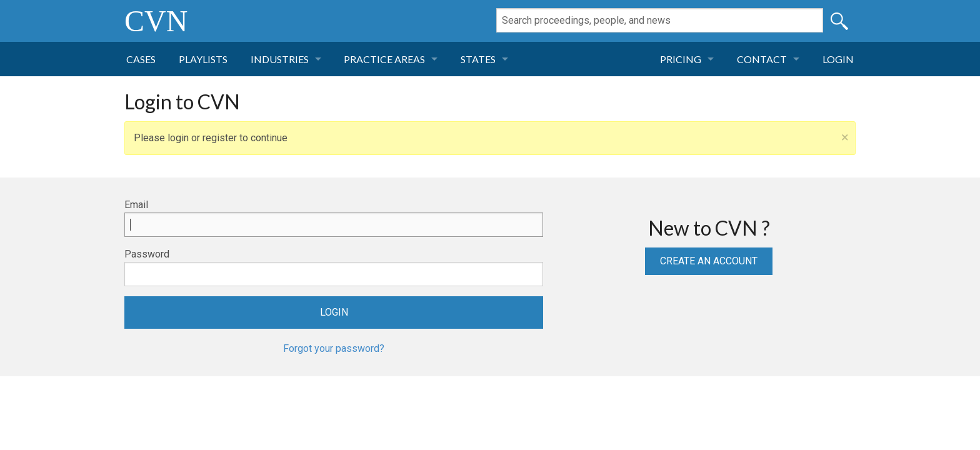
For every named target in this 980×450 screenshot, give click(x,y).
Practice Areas (384, 59)
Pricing (681, 59)
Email (136, 205)
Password (147, 254)
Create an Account (709, 261)
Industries (280, 59)
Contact (762, 59)
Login (838, 59)
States (478, 59)
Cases (141, 59)
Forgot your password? (334, 348)
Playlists (203, 59)
